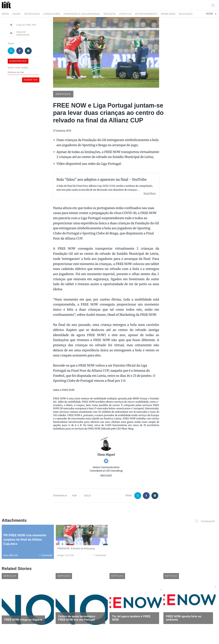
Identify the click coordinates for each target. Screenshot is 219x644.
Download (45, 555)
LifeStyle (125, 14)
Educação (186, 14)
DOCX (88, 496)
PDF (75, 496)
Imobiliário (168, 14)
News (5, 14)
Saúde (16, 14)
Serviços (109, 14)
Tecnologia (32, 14)
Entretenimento (146, 14)
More (211, 14)
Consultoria (52, 14)
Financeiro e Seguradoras (82, 14)
